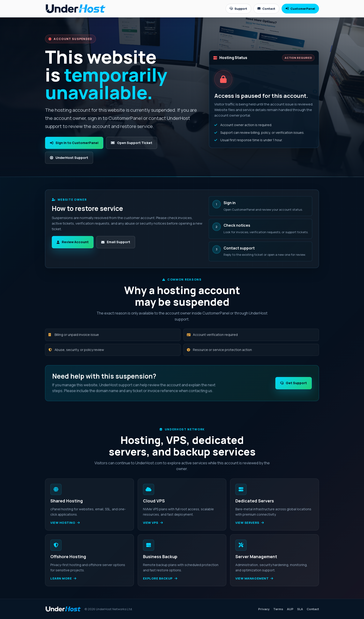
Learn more (63, 578)
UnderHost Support (69, 158)
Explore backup (160, 578)
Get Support (294, 383)
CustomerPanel (300, 9)
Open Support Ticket (132, 143)
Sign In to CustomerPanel (74, 143)
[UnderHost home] (76, 8)
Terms (278, 609)
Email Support (116, 242)
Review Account (73, 242)
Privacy (264, 609)
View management (254, 578)
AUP (290, 609)
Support (238, 9)
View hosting (65, 523)
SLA (300, 609)
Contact (266, 9)
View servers (250, 523)
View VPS (153, 523)
